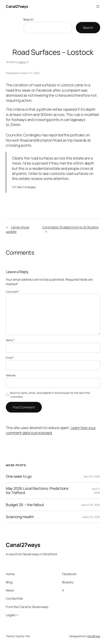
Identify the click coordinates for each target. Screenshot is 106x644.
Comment (13, 292)
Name (10, 340)
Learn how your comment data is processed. (51, 430)
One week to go (19, 476)
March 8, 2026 (91, 517)
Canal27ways (17, 6)
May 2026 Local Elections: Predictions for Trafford (37, 491)
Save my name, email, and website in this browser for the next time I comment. (50, 395)
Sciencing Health (20, 517)
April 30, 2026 (92, 476)
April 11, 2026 (96, 491)
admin (23, 62)
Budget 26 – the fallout (25, 505)
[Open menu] (98, 6)
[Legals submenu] (17, 615)
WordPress (94, 636)
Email (10, 358)
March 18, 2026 (91, 505)
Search (28, 19)
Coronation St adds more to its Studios (70, 227)
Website (11, 375)
